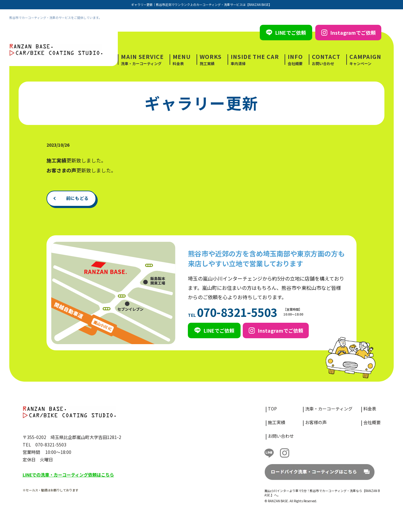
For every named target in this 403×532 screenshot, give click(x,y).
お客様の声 (316, 422)
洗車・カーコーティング (142, 60)
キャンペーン (365, 60)
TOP (272, 409)
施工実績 (211, 60)
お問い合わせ (326, 60)
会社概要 (295, 60)
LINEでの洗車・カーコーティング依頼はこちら (68, 475)
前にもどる (77, 198)
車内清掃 (255, 60)
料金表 (182, 60)
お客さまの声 (61, 170)
